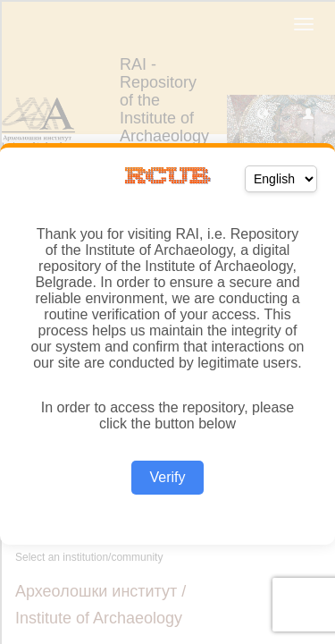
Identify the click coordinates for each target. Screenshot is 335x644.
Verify (167, 477)
